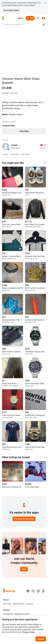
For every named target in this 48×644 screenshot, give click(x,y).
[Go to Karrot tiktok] (43, 591)
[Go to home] (3, 18)
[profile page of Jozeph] (6, 146)
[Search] (44, 25)
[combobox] (22, 25)
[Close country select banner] (45, 3)
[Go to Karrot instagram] (33, 591)
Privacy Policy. (29, 632)
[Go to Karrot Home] (9, 591)
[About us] (38, 18)
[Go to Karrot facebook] (28, 591)
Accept (41, 639)
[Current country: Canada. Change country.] (43, 18)
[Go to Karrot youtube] (38, 591)
